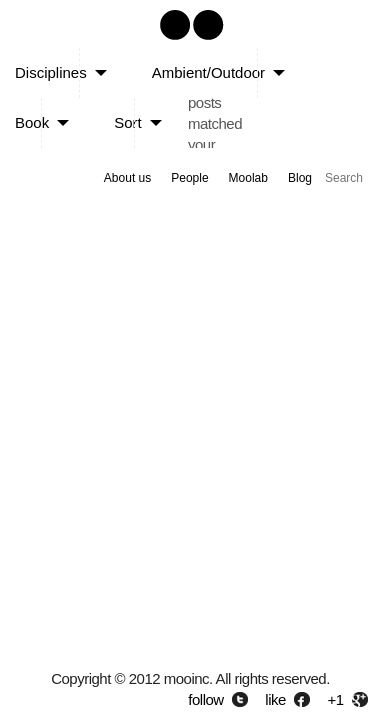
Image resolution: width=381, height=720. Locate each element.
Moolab (248, 178)
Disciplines (51, 72)
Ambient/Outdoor (208, 72)
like (275, 699)
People (189, 178)
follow (205, 699)
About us (127, 178)
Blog (300, 178)
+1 (336, 699)
